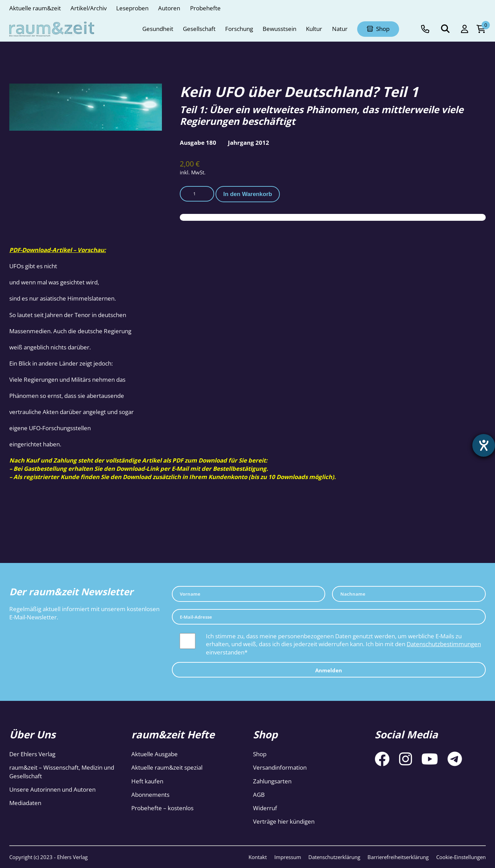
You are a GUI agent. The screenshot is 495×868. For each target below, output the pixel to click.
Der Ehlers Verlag (32, 754)
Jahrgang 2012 (249, 143)
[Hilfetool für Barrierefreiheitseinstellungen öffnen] (484, 445)
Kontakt (258, 857)
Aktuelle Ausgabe (155, 754)
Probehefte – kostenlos (162, 808)
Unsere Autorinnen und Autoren (52, 789)
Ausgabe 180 (198, 143)
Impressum (288, 857)
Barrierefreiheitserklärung (398, 857)
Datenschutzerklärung (334, 857)
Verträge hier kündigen (284, 821)
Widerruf (265, 808)
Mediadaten (25, 803)
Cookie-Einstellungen (461, 857)
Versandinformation (280, 767)
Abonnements (150, 795)
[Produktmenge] (197, 194)
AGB (259, 795)
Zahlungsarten (272, 781)
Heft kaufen (147, 781)
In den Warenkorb (248, 194)
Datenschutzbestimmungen (444, 644)
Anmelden (329, 670)
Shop (260, 754)
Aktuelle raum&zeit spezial (167, 767)
